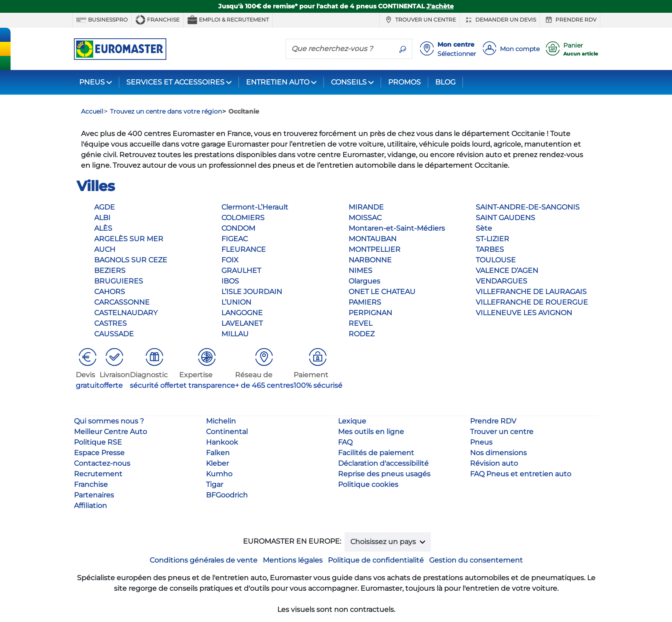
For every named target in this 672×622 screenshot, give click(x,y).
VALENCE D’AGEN (507, 271)
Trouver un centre (420, 20)
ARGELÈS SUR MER (129, 239)
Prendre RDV (570, 20)
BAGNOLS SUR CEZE (131, 260)
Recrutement (98, 474)
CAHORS (110, 292)
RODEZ (362, 334)
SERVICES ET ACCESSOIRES (175, 82)
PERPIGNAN (370, 313)
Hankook (222, 442)
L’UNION (236, 302)
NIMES (360, 271)
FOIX (230, 260)
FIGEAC (235, 239)
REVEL (360, 323)
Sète (484, 228)
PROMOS (404, 82)
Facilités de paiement (376, 453)
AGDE (105, 207)
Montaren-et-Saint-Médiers (397, 228)
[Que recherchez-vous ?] (340, 48)
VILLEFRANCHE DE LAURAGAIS (531, 292)
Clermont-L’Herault (255, 207)
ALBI (102, 218)
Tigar (215, 484)
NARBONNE (370, 260)
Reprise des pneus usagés (384, 474)
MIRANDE (366, 207)
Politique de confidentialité (376, 560)
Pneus (481, 442)
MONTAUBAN (373, 239)
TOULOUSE (496, 260)
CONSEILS (349, 82)
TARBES (490, 249)
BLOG (445, 82)
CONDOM (238, 228)
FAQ (345, 442)
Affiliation (90, 506)
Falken (218, 453)
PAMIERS (365, 302)
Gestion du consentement (476, 560)
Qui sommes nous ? (109, 421)
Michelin (221, 421)
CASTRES (110, 323)
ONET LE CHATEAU (382, 292)
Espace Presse (99, 453)
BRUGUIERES (119, 281)
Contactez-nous (102, 463)
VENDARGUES (501, 281)
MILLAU (235, 334)
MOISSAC (365, 218)
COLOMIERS (243, 218)
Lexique (352, 421)
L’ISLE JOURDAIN (252, 292)
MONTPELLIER (375, 249)
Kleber (217, 463)
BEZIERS (110, 271)
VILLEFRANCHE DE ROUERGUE (532, 302)
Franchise (157, 20)
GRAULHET (241, 271)
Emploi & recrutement (228, 20)
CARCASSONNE (122, 302)
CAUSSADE (114, 334)
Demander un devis (500, 20)
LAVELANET (242, 323)
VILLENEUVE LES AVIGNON (524, 313)
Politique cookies (368, 484)
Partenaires (94, 495)
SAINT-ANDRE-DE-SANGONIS (528, 207)
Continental (227, 432)
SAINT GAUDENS (505, 218)
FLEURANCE (244, 249)
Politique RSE (98, 442)
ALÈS (103, 228)
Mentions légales (293, 560)
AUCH (105, 249)
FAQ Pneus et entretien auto (521, 474)
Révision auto (494, 463)
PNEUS (92, 82)
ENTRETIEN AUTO (278, 82)
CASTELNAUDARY (126, 313)
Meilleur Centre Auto (110, 432)
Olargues (364, 281)
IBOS (230, 281)
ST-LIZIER (492, 239)
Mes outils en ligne (371, 432)
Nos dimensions (498, 453)
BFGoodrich (227, 495)
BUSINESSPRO (102, 20)
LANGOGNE (242, 313)
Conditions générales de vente (204, 560)
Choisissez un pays (384, 542)
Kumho (219, 474)
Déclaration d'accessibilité (383, 463)
